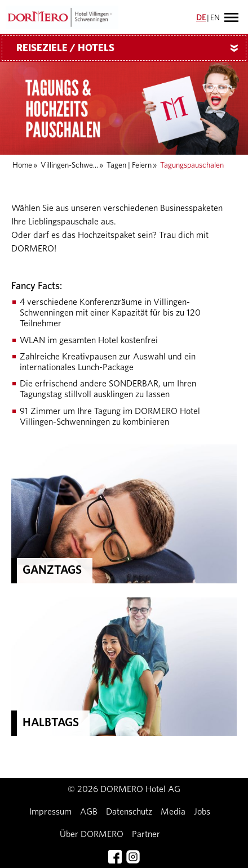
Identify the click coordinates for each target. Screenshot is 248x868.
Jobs (202, 812)
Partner (146, 834)
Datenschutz (129, 812)
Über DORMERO (92, 834)
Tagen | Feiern (129, 165)
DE (201, 18)
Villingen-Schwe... (69, 165)
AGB (89, 812)
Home (22, 165)
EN (215, 18)
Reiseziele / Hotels (131, 48)
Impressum (50, 812)
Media (173, 812)
